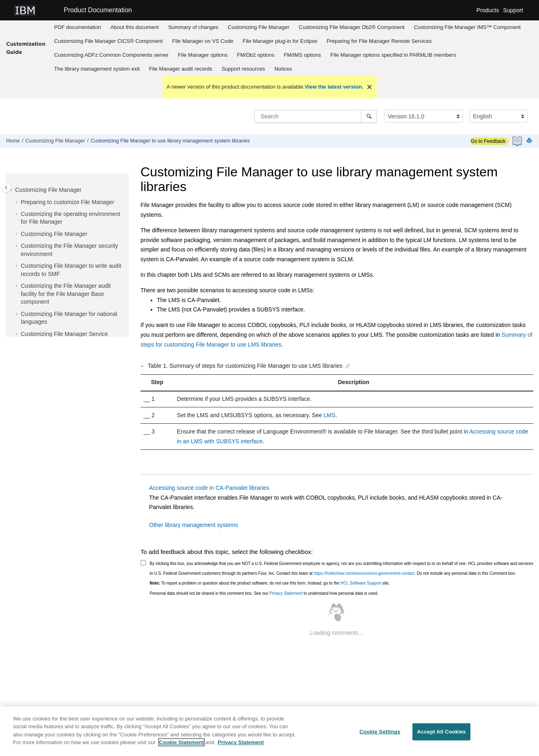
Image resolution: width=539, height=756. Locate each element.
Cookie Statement (182, 746)
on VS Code (203, 41)
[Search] (369, 116)
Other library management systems (194, 525)
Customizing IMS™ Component (468, 27)
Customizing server (111, 55)
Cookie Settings (380, 735)
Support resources (243, 69)
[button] (12, 190)
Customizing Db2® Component (352, 27)
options (203, 55)
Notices (283, 69)
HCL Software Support (361, 583)
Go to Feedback (488, 141)
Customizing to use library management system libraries (170, 141)
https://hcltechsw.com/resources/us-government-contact (364, 573)
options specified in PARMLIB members (393, 55)
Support (513, 10)
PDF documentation (78, 27)
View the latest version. (334, 87)
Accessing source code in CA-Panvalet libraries (209, 488)
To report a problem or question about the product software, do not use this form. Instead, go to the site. (270, 583)
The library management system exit (97, 69)
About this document (135, 27)
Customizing (259, 27)
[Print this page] (530, 141)
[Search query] (316, 116)
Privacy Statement (286, 593)
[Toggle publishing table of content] (6, 188)
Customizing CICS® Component (109, 41)
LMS (330, 415)
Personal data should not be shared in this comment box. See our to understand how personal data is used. (264, 593)
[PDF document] (518, 141)
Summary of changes (193, 27)
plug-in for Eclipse (280, 41)
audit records (181, 69)
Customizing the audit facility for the (66, 294)
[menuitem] (78, 27)
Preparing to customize (68, 202)
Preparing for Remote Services (379, 41)
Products (488, 10)
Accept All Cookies (441, 735)
